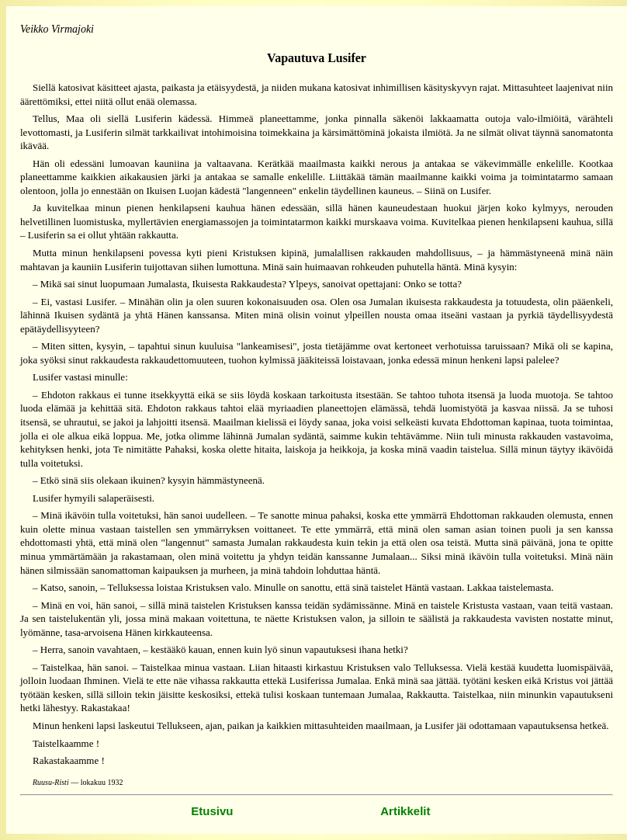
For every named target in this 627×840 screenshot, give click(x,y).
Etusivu (212, 811)
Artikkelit (405, 811)
